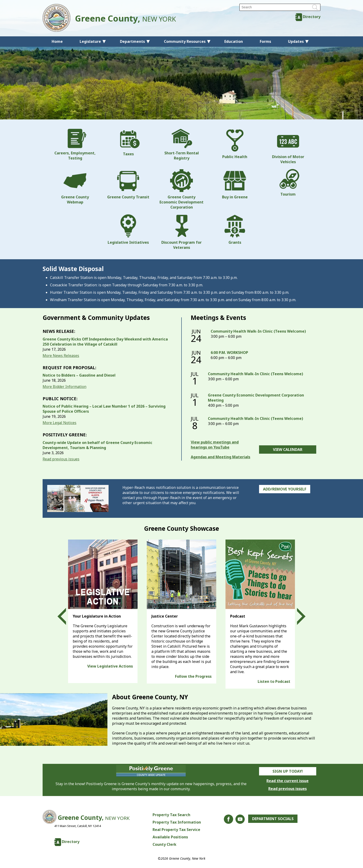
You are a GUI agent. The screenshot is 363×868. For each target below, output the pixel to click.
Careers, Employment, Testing (75, 145)
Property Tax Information (177, 822)
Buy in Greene (235, 184)
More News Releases (61, 356)
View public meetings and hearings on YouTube (215, 445)
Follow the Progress (193, 676)
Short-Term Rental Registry (182, 145)
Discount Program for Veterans (181, 232)
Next (297, 616)
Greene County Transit (128, 184)
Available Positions (170, 837)
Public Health (235, 144)
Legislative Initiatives (128, 230)
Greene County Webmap (75, 187)
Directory (312, 17)
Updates (296, 41)
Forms (265, 41)
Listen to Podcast (274, 681)
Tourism (288, 183)
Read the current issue (288, 781)
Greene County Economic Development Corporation (181, 189)
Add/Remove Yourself (285, 489)
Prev (66, 616)
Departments (132, 41)
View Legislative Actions (110, 666)
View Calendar (288, 450)
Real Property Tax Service (176, 830)
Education (234, 41)
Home (57, 41)
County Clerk (164, 844)
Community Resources (185, 41)
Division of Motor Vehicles (288, 147)
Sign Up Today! (288, 771)
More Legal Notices (59, 423)
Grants (235, 230)
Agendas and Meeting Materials (221, 457)
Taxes (128, 143)
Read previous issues (61, 459)
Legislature (90, 41)
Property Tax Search (171, 815)
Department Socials (273, 819)
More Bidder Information (64, 387)
